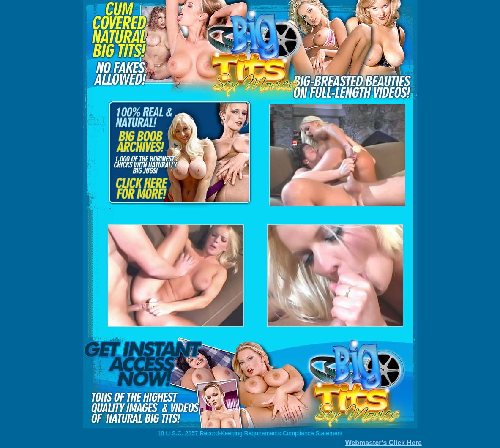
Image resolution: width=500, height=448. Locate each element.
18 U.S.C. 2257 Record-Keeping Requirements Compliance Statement (250, 433)
